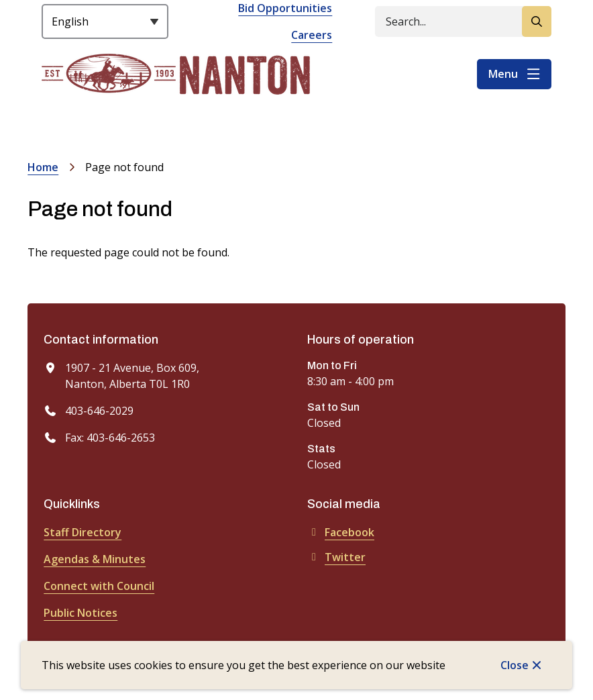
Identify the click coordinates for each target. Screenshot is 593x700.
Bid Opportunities (285, 8)
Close (515, 665)
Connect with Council (99, 586)
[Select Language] (105, 21)
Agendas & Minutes (95, 559)
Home (43, 167)
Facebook (341, 532)
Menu (503, 74)
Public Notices (80, 613)
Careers (312, 35)
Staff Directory (83, 532)
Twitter (336, 557)
